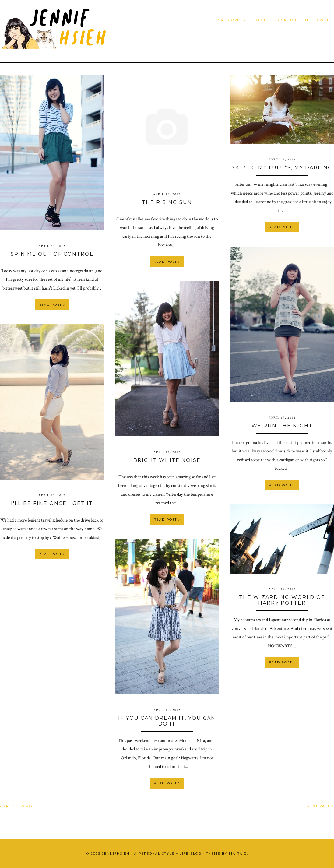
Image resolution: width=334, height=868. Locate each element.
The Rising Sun (167, 202)
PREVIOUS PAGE (19, 806)
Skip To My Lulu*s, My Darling (282, 168)
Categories (232, 20)
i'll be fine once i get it (52, 503)
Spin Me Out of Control (52, 254)
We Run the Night (282, 426)
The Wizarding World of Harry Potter (282, 600)
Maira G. (239, 854)
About (262, 20)
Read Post (52, 305)
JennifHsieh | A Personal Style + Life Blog (152, 854)
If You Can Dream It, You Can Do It (167, 721)
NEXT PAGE (321, 806)
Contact (288, 20)
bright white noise (167, 460)
